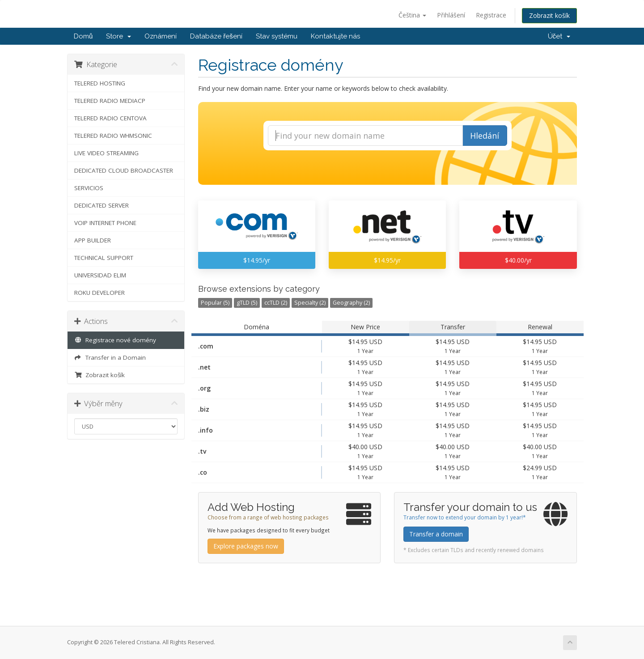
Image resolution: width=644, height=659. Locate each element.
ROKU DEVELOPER (100, 293)
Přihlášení (451, 15)
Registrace (491, 15)
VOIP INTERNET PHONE (105, 223)
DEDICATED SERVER (102, 205)
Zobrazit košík (549, 15)
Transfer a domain (436, 534)
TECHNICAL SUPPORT (104, 258)
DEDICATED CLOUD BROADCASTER (124, 170)
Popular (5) (215, 303)
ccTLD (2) (276, 303)
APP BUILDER (93, 240)
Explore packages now (246, 546)
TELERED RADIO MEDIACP (110, 101)
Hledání (485, 136)
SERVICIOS (89, 188)
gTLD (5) (247, 303)
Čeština (412, 15)
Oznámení (161, 36)
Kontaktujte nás (335, 36)
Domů (83, 36)
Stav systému (277, 36)
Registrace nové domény (115, 340)
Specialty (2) (310, 303)
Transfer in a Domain (110, 357)
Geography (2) (351, 303)
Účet (559, 36)
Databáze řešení (216, 36)
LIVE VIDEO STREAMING (106, 153)
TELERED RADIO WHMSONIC (113, 136)
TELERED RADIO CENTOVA (110, 118)
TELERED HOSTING (100, 83)
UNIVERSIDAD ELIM (100, 275)
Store (119, 36)
